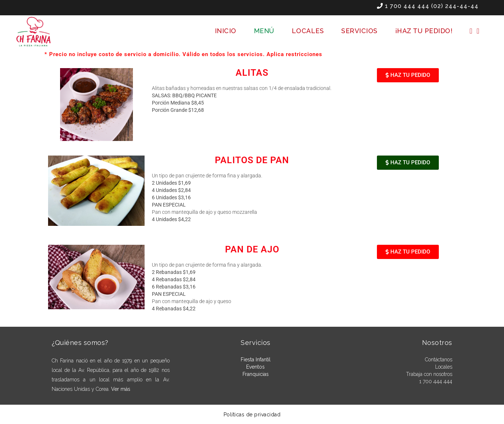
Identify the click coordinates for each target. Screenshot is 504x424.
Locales (444, 367)
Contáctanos (439, 360)
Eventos (255, 367)
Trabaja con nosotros (429, 374)
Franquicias (256, 374)
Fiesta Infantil (256, 360)
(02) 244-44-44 (455, 6)
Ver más (121, 389)
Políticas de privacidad (252, 415)
